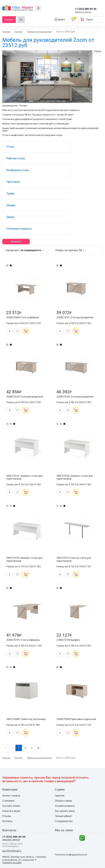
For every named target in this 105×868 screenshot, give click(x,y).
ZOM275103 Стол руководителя (77, 353)
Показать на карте (12, 832)
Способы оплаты (12, 773)
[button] (5, 77)
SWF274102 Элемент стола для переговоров (77, 435)
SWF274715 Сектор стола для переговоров (76, 519)
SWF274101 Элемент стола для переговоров (26, 435)
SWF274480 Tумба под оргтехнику (21, 683)
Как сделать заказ (65, 778)
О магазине (9, 768)
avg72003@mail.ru (12, 820)
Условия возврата (65, 773)
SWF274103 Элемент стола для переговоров (26, 519)
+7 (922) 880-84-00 (86, 9)
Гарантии (60, 762)
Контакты (8, 789)
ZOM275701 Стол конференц (25, 601)
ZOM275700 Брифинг (70, 601)
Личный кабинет (64, 784)
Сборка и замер (64, 768)
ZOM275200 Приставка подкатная (72, 683)
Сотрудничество (64, 789)
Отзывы (7, 784)
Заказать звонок (83, 12)
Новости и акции (12, 778)
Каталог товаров (12, 762)
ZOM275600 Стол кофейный (24, 272)
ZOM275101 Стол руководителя (77, 272)
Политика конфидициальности (72, 826)
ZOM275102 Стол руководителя (27, 353)
